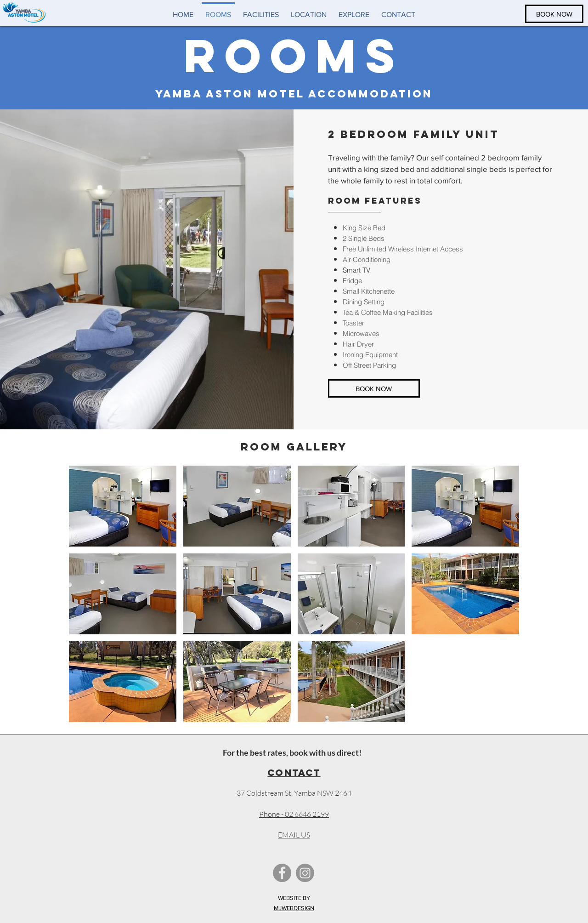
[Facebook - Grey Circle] (282, 873)
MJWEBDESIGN (294, 908)
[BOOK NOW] (554, 14)
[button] (123, 506)
